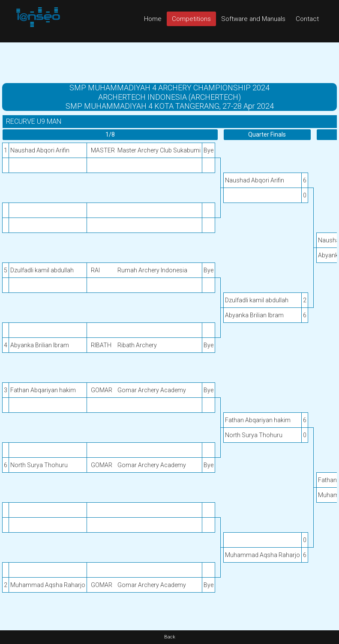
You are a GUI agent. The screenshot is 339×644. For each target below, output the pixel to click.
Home (153, 19)
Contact (307, 19)
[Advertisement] (169, 62)
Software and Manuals (253, 19)
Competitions (191, 19)
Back (170, 637)
